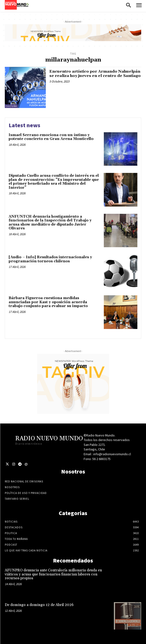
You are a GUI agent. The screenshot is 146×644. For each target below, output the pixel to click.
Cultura (11, 106)
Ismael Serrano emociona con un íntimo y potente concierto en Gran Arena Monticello (51, 137)
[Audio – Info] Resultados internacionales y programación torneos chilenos (50, 259)
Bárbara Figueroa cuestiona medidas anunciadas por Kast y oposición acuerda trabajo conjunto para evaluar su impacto (48, 302)
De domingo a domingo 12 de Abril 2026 (39, 605)
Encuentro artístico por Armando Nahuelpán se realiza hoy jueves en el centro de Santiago (95, 74)
